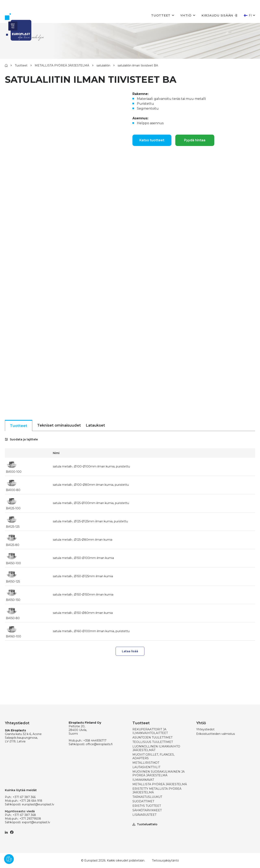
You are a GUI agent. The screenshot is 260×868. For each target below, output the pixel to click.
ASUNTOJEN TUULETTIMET (152, 737)
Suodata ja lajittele (21, 439)
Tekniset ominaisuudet (59, 425)
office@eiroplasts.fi (99, 744)
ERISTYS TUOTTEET (147, 806)
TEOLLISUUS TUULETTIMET (153, 742)
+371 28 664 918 (31, 801)
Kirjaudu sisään (219, 15)
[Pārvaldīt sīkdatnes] (9, 859)
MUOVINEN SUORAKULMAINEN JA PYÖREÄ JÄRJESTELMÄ (159, 773)
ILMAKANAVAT (143, 780)
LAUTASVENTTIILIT (146, 767)
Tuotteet (161, 15)
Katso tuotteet (152, 140)
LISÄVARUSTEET (144, 815)
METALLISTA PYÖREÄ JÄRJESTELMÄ (62, 65)
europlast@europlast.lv (38, 804)
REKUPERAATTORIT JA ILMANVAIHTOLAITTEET (150, 731)
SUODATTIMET (143, 801)
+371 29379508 (30, 819)
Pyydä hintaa (195, 140)
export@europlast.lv (36, 822)
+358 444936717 (95, 741)
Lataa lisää (130, 651)
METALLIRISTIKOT (146, 763)
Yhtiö (186, 15)
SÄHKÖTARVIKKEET (147, 810)
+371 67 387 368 (24, 815)
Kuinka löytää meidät (21, 790)
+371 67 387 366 (24, 797)
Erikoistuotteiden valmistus (216, 734)
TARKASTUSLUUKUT (147, 797)
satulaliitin (103, 65)
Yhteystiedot (205, 729)
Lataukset (95, 425)
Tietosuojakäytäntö (165, 860)
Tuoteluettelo (145, 824)
